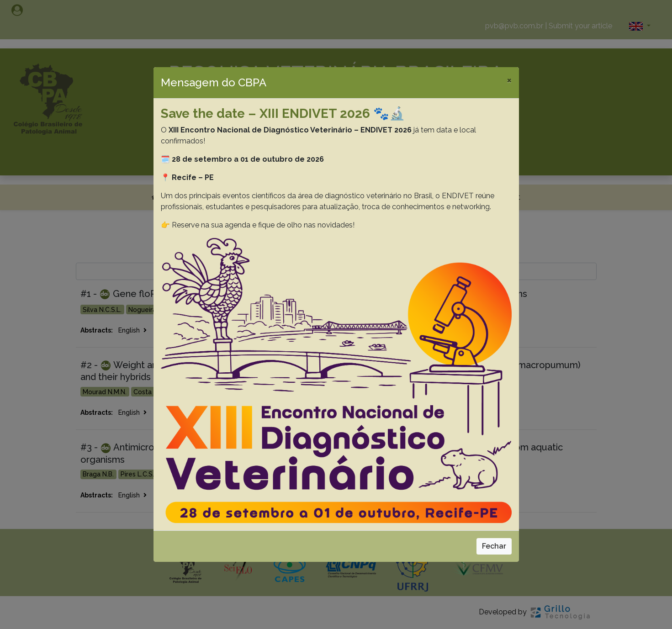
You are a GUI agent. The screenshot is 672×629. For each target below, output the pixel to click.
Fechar (494, 546)
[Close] (509, 80)
